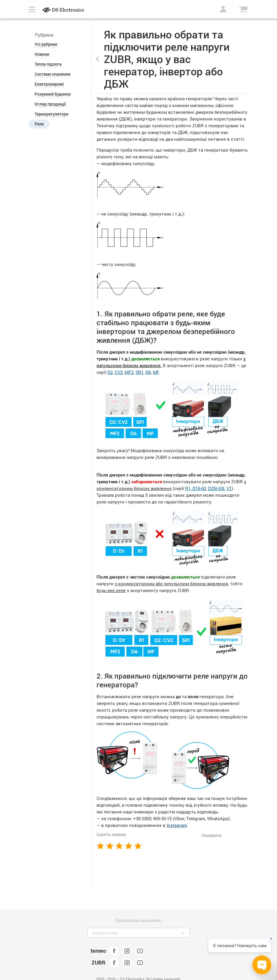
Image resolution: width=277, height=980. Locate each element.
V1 (229, 488)
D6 (148, 372)
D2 (110, 372)
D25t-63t (216, 488)
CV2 (119, 372)
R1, (189, 488)
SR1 (140, 372)
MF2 (129, 372)
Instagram (177, 825)
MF (156, 372)
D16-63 (199, 488)
